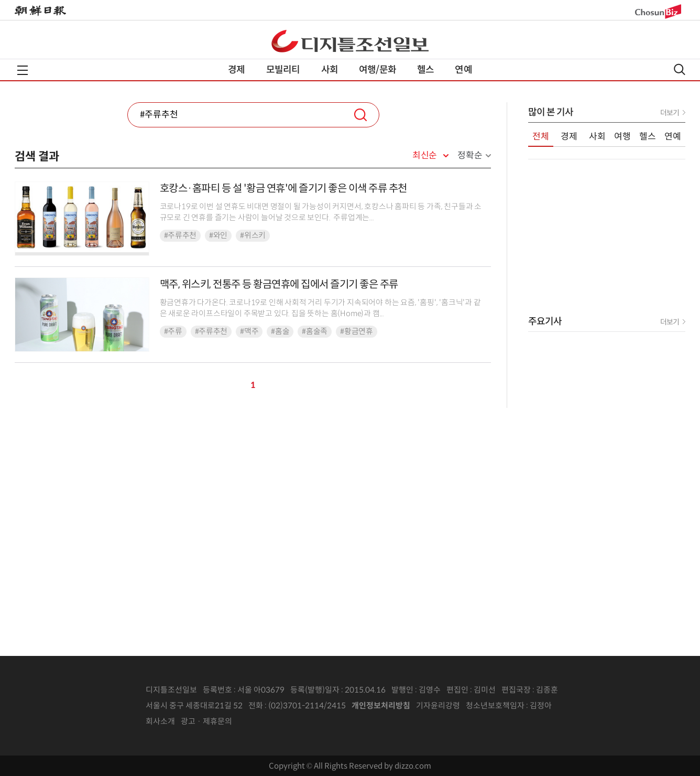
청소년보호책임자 (495, 705)
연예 (463, 70)
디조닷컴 (350, 41)
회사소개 (160, 721)
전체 (541, 137)
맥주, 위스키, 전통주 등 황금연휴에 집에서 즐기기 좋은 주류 (279, 284)
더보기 (670, 113)
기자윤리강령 (438, 705)
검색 (360, 115)
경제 (236, 70)
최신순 (425, 156)
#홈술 (280, 331)
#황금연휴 (357, 331)
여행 (622, 137)
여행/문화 (378, 70)
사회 (330, 70)
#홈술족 (315, 331)
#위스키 (253, 235)
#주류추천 (181, 235)
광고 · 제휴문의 (206, 721)
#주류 (173, 331)
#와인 (218, 235)
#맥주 (249, 331)
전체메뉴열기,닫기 (23, 70)
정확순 (470, 155)
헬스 (425, 70)
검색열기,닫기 (680, 69)
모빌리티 (283, 70)
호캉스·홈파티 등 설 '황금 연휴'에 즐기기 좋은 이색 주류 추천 (283, 188)
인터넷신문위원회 (586, 706)
